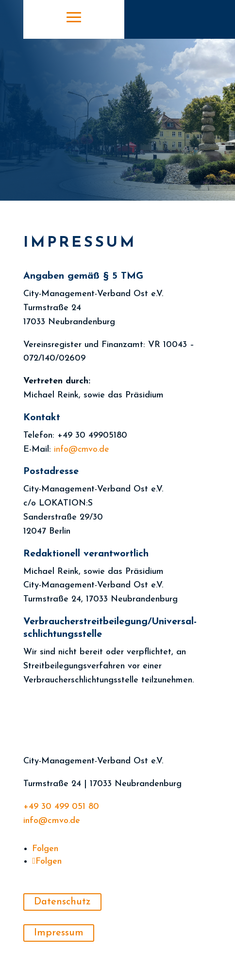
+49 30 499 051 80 (61, 807)
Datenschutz (62, 902)
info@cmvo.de (52, 821)
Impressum (59, 933)
